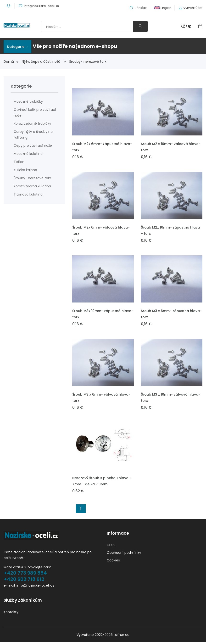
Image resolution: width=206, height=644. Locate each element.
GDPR (111, 546)
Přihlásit (138, 8)
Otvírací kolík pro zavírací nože (35, 112)
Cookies (113, 561)
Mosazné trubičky (28, 101)
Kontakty (11, 614)
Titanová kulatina (28, 194)
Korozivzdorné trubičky (32, 123)
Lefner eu (122, 636)
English (163, 8)
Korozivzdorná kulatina (32, 186)
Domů (11, 62)
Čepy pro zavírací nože (33, 146)
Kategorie (17, 47)
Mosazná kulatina (28, 154)
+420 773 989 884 (25, 574)
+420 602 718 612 (24, 580)
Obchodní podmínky (124, 553)
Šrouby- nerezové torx (88, 62)
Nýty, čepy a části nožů (44, 62)
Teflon (19, 162)
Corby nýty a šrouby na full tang (33, 134)
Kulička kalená (25, 170)
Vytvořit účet (193, 8)
